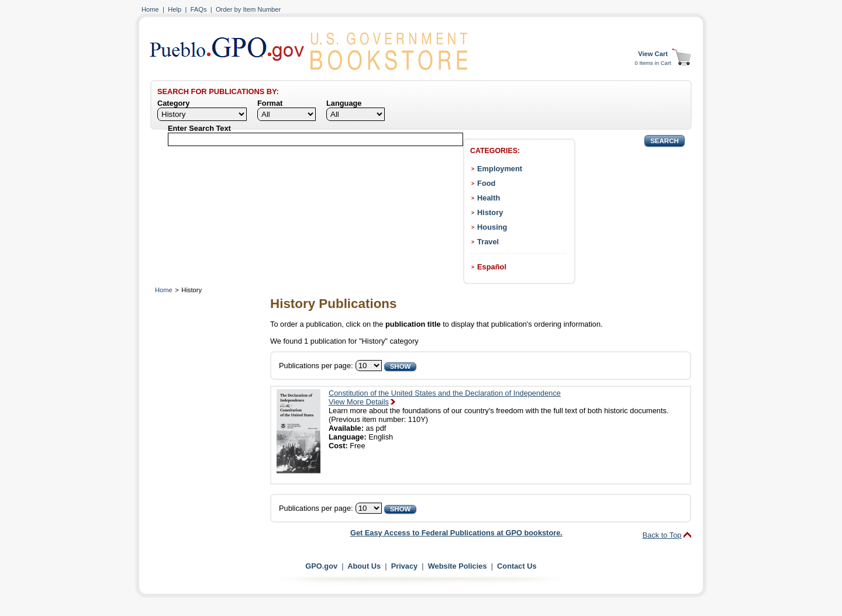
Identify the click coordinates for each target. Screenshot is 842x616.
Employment (500, 169)
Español (492, 267)
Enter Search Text (199, 128)
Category (173, 103)
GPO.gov (321, 566)
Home (150, 9)
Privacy (405, 566)
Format (270, 103)
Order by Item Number (248, 9)
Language (344, 103)
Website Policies (458, 566)
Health (489, 198)
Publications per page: (316, 366)
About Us (364, 566)
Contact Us (517, 566)
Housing (492, 227)
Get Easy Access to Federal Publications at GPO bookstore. (456, 533)
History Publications (333, 304)
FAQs (199, 9)
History (490, 212)
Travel (488, 242)
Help (175, 9)
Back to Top (662, 535)
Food (486, 183)
